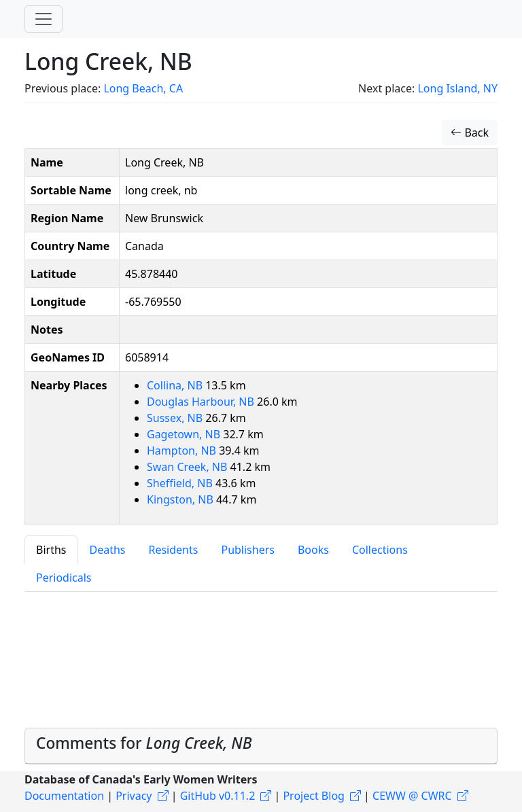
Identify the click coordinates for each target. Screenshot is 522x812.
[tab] (261, 746)
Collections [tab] (380, 550)
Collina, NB (176, 385)
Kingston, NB (181, 499)
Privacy (134, 796)
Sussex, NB (176, 418)
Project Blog (313, 796)
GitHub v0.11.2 (218, 796)
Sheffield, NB (181, 483)
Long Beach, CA (143, 88)
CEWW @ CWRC (412, 796)
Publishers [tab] (248, 550)
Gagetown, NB (185, 434)
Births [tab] (51, 550)
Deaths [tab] (107, 550)
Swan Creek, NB (189, 467)
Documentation (64, 796)
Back (470, 133)
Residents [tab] (173, 550)
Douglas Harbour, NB (202, 402)
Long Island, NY (457, 88)
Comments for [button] (144, 743)
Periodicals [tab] (64, 578)
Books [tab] (313, 550)
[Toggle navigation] (43, 19)
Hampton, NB (183, 451)
